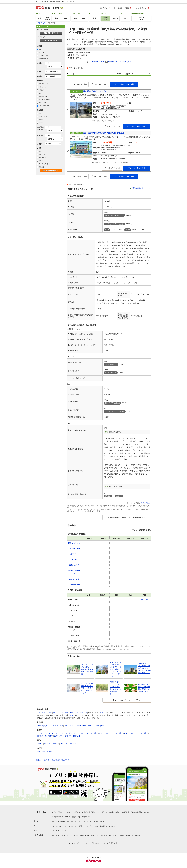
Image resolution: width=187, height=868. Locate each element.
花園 (72, 713)
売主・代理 (42, 154)
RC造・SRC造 (43, 116)
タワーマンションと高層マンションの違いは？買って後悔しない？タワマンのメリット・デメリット (115, 669)
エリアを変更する (51, 41)
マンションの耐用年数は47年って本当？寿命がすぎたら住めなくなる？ (87, 688)
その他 (41, 123)
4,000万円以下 (80, 733)
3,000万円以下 (67, 733)
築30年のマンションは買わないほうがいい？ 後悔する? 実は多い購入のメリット (145, 669)
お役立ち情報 (38, 835)
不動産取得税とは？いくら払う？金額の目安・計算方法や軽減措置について (115, 688)
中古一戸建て (89, 826)
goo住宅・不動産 (40, 812)
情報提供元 (125, 812)
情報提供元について (43, 760)
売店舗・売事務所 (44, 99)
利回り (39, 72)
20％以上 (72, 744)
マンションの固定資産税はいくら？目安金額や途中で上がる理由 (87, 669)
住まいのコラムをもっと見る (127, 700)
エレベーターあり (44, 164)
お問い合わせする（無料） (137, 126)
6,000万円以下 (105, 733)
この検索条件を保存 (96, 62)
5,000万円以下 (92, 733)
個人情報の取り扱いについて (61, 817)
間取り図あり (43, 158)
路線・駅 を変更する (51, 33)
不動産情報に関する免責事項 (60, 760)
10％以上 (55, 744)
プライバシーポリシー (76, 843)
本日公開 (42, 52)
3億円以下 (58, 736)
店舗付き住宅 (43, 96)
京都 (38, 713)
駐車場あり (42, 167)
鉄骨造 (41, 120)
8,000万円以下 (130, 733)
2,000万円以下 (55, 733)
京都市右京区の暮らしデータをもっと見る (127, 517)
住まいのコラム (114, 835)
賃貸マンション (87, 821)
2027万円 (144, 600)
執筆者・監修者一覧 (127, 835)
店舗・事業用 (60, 821)
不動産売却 (55, 831)
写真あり (42, 161)
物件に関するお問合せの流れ (111, 812)
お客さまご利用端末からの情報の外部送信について (83, 812)
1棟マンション (43, 87)
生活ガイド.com (146, 503)
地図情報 (138, 835)
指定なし (42, 49)
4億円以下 (67, 736)
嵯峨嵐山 (83, 713)
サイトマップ (105, 843)
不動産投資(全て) (43, 726)
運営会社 (114, 843)
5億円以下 (77, 736)
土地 (97, 826)
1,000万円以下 (42, 733)
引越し (58, 835)
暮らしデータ (95, 835)
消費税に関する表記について (81, 817)
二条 (62, 713)
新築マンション (57, 826)
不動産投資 (103, 826)
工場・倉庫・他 (44, 106)
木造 (40, 113)
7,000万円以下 (117, 733)
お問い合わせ (95, 843)
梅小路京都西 (47, 713)
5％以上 (47, 744)
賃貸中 (41, 151)
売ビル (41, 93)
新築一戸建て (79, 826)
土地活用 (63, 831)
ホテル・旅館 (43, 103)
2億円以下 (49, 736)
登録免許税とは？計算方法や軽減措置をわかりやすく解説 (144, 688)
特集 (53, 835)
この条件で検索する (49, 171)
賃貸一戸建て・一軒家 (73, 821)
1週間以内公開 (43, 59)
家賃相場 (103, 821)
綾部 (72, 715)
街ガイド (104, 835)
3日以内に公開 (43, 55)
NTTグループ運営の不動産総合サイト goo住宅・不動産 (55, 2)
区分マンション (44, 84)
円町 (67, 713)
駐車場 (96, 821)
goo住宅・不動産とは (58, 812)
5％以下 (40, 744)
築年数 (39, 76)
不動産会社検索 (84, 835)
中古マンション (68, 826)
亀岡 (102, 713)
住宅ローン (112, 826)
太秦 (77, 713)
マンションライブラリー (70, 835)
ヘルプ (87, 843)
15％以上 (64, 744)
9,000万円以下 (142, 733)
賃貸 (53, 821)
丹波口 (56, 713)
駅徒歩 (39, 144)
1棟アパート (43, 90)
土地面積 (40, 136)
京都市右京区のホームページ (141, 188)
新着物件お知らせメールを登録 (120, 62)
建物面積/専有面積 (40, 128)
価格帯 (39, 63)
